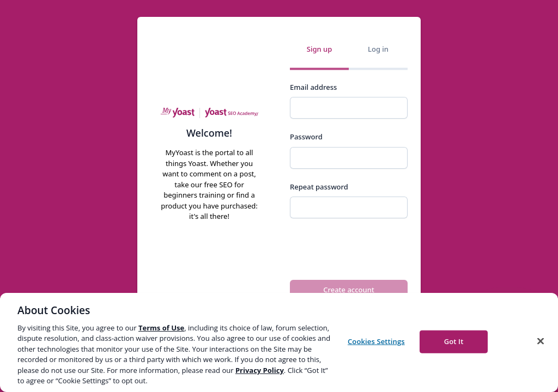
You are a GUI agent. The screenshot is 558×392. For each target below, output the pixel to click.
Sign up (319, 49)
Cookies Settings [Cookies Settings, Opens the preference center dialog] (376, 341)
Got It (454, 341)
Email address (313, 87)
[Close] (541, 341)
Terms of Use (161, 328)
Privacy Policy (260, 370)
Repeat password (319, 187)
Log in (378, 49)
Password (306, 137)
